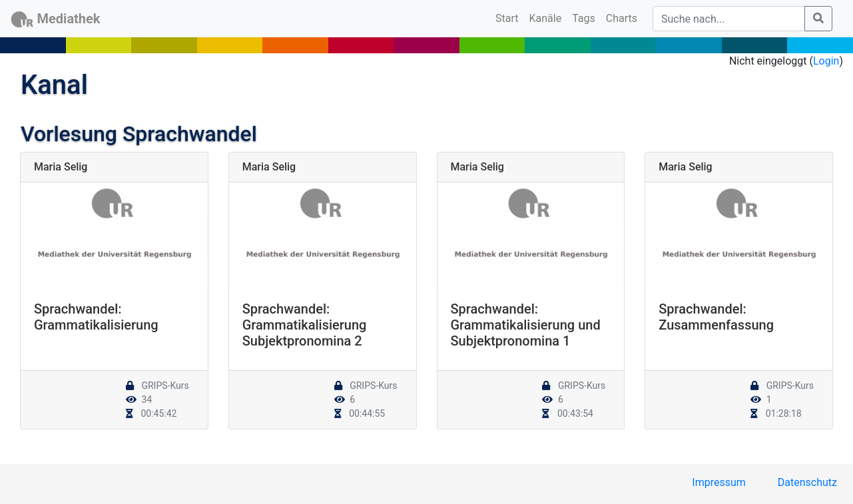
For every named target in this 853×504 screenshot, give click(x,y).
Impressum (719, 482)
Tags (584, 18)
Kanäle (546, 18)
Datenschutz (807, 482)
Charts (622, 18)
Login (826, 61)
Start (509, 17)
